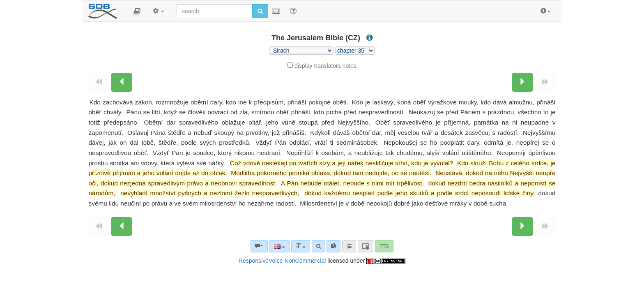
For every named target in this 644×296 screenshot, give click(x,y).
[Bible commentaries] (259, 246)
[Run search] (260, 11)
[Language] (279, 246)
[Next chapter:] (522, 82)
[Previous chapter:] (122, 82)
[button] (137, 11)
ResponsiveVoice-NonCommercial (282, 261)
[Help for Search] (293, 11)
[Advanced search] (319, 246)
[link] (333, 246)
